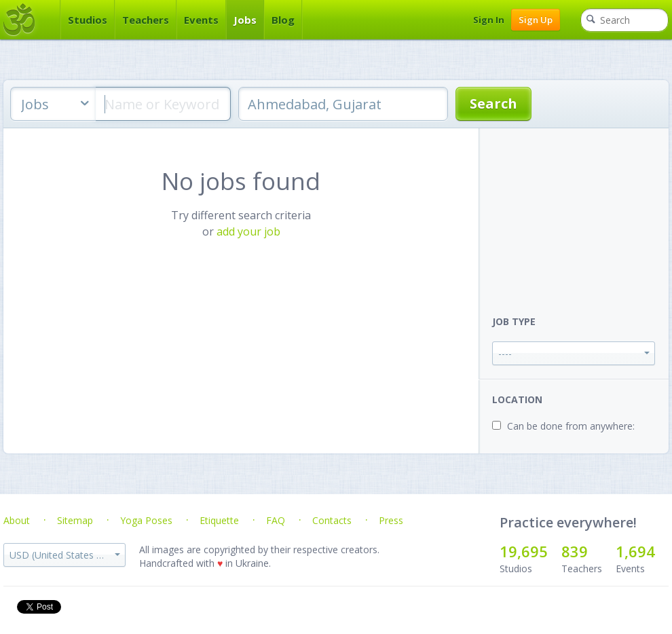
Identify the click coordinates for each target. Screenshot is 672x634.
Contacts (332, 520)
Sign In (489, 20)
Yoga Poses (146, 520)
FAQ (276, 520)
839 (575, 551)
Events (201, 20)
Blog (283, 20)
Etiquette (219, 520)
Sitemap (75, 520)
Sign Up (536, 20)
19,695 (524, 551)
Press (391, 520)
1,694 (635, 551)
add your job (248, 231)
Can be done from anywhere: (571, 426)
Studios (88, 20)
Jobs (245, 20)
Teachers (146, 20)
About (17, 520)
